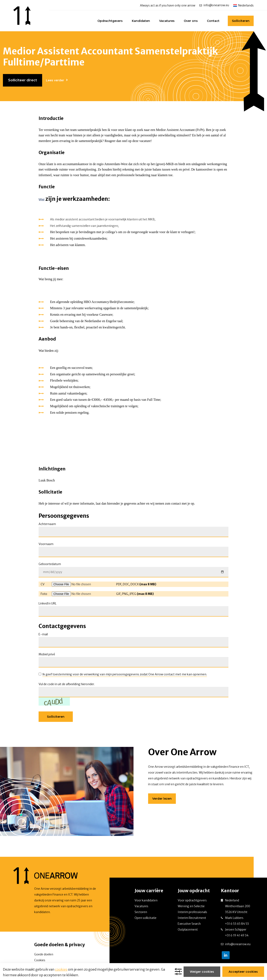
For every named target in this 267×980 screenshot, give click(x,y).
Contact (213, 21)
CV (43, 584)
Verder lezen (162, 799)
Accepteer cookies (243, 972)
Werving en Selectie (191, 906)
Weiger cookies (202, 972)
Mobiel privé (47, 654)
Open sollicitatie (145, 918)
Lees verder (55, 80)
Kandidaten (141, 21)
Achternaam (47, 524)
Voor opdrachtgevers (192, 900)
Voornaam (46, 544)
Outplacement (188, 930)
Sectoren (141, 912)
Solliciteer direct (23, 80)
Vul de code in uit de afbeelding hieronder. (67, 684)
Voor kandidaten (146, 900)
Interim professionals (192, 912)
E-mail (43, 634)
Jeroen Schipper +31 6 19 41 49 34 (237, 932)
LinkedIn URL (48, 603)
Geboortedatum (50, 564)
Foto (44, 594)
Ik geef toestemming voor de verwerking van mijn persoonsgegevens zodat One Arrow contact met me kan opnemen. (125, 674)
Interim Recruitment (192, 918)
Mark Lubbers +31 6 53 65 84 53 (237, 921)
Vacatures (167, 21)
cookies (61, 969)
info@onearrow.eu (216, 5)
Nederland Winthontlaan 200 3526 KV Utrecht (238, 906)
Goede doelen (44, 954)
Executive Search (189, 924)
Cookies (40, 960)
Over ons (191, 21)
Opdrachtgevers (110, 21)
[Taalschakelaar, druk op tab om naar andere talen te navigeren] (243, 5)
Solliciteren (241, 21)
